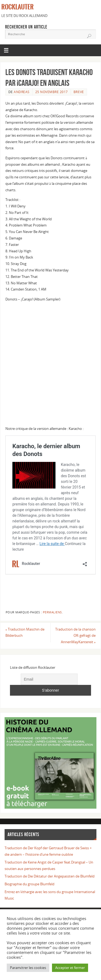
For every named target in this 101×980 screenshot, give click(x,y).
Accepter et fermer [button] (70, 968)
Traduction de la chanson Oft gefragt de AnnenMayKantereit (75, 636)
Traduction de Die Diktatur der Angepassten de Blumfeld (50, 876)
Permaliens (52, 612)
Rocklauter (18, 7)
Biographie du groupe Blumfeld (29, 884)
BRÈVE (79, 92)
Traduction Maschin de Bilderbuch (25, 633)
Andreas (22, 92)
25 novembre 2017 (52, 92)
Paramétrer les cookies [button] (28, 968)
